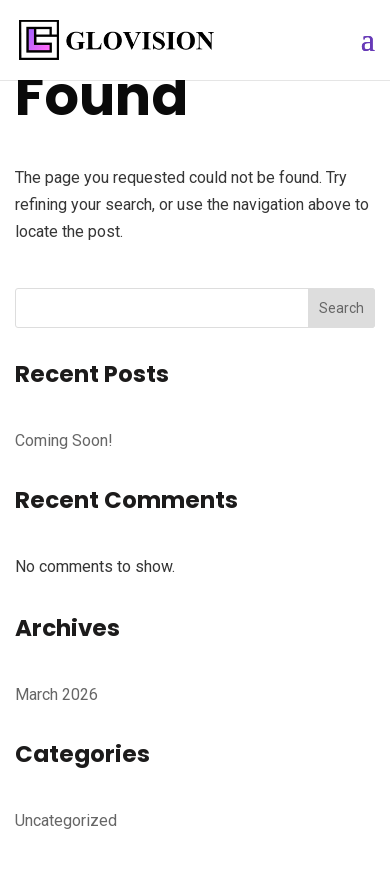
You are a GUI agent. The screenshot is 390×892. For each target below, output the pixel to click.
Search (341, 308)
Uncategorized (66, 820)
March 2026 (56, 694)
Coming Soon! (64, 440)
